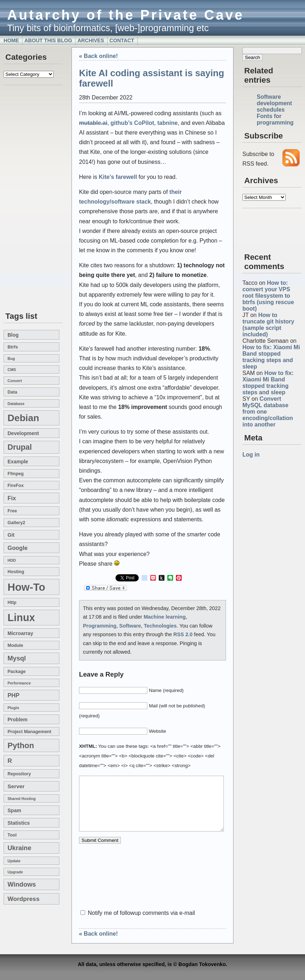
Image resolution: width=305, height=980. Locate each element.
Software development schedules (274, 103)
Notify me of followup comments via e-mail (141, 913)
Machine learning (165, 617)
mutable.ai (93, 123)
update (14, 861)
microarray (20, 633)
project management (29, 732)
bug (11, 359)
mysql (17, 658)
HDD (12, 560)
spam (14, 810)
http (12, 603)
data (12, 392)
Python (21, 745)
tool (12, 835)
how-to (26, 587)
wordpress (23, 899)
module (15, 645)
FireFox (16, 486)
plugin (13, 708)
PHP (13, 695)
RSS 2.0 (183, 634)
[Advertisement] (25, 199)
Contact (122, 40)
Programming (100, 626)
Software (130, 626)
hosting (16, 572)
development (23, 433)
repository (19, 774)
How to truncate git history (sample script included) (268, 325)
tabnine (168, 123)
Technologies (160, 626)
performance (19, 683)
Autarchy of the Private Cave (126, 15)
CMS (12, 370)
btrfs (13, 347)
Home (11, 40)
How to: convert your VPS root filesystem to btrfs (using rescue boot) (268, 296)
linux (21, 618)
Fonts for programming (275, 119)
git (11, 535)
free (12, 511)
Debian (23, 418)
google (18, 548)
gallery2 (16, 523)
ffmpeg (16, 474)
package (17, 672)
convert (15, 381)
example (18, 462)
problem (18, 720)
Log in (251, 455)
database (16, 404)
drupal (20, 447)
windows (22, 884)
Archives (91, 40)
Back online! (101, 56)
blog (13, 335)
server (16, 786)
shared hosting (22, 799)
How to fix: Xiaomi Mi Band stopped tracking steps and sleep (271, 357)
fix (12, 498)
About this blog (48, 40)
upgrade (15, 872)
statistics (19, 823)
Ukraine (19, 848)
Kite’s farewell (118, 177)
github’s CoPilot (132, 123)
